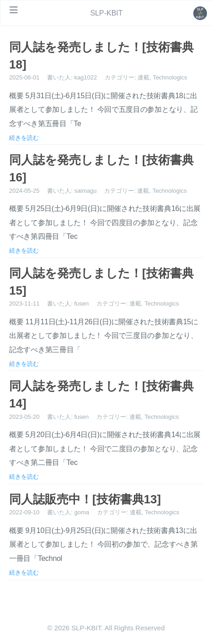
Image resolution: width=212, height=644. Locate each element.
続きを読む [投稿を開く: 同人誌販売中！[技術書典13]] (24, 572)
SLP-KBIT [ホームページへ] (106, 13)
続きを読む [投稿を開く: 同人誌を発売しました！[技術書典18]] (24, 137)
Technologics (170, 77)
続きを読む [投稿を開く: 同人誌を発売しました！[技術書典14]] (24, 476)
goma (82, 512)
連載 (143, 77)
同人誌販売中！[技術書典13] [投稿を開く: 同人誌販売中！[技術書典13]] (85, 499)
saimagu (85, 191)
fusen (81, 304)
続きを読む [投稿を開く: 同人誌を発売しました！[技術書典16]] (24, 250)
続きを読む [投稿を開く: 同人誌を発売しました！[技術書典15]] (24, 364)
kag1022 (85, 77)
